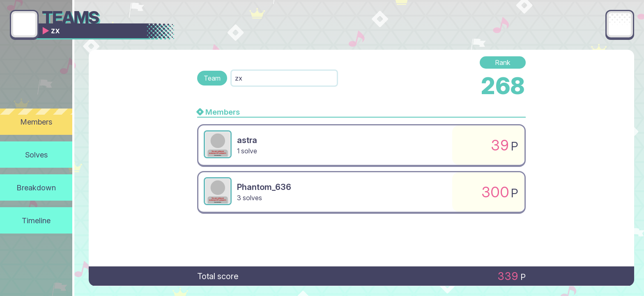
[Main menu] (620, 24)
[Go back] (24, 24)
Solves (36, 155)
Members (36, 122)
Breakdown (36, 187)
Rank (503, 62)
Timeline (36, 220)
